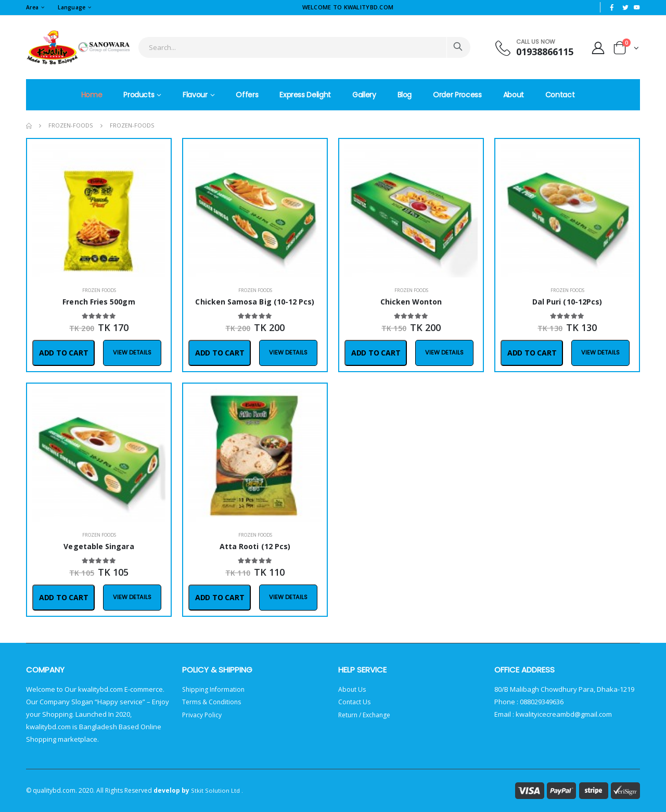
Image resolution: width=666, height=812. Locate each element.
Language (75, 7)
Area (33, 7)
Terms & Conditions (213, 702)
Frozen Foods (99, 290)
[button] (626, 50)
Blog (405, 95)
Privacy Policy (203, 714)
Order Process (457, 95)
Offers (247, 95)
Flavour (195, 95)
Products (139, 95)
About (514, 95)
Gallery (364, 95)
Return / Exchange (367, 714)
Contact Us (355, 702)
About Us (353, 689)
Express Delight (305, 95)
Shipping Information (215, 689)
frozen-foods (71, 126)
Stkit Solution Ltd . (217, 790)
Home (92, 95)
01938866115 (540, 52)
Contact (560, 95)
